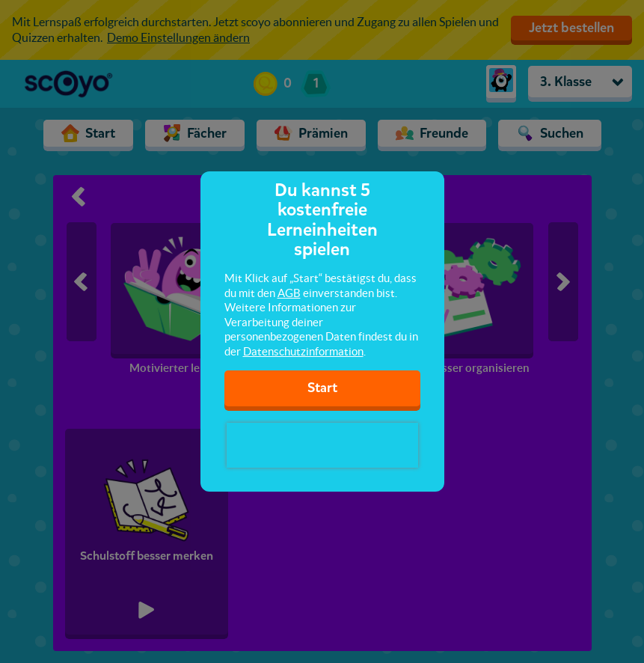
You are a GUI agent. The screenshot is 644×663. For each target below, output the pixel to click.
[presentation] (322, 445)
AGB (289, 293)
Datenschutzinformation (303, 351)
